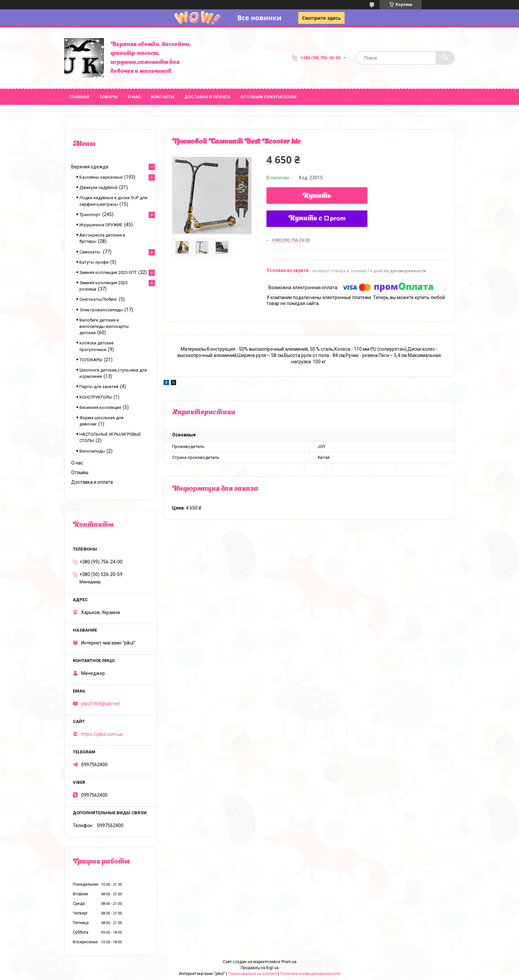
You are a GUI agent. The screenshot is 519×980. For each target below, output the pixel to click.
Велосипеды (92, 451)
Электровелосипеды (101, 310)
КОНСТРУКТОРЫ (96, 397)
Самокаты (90, 252)
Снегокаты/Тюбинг (98, 299)
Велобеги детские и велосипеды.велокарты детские (104, 326)
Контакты (163, 97)
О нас (134, 97)
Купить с (317, 219)
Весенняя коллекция (100, 407)
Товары (109, 97)
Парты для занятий (99, 387)
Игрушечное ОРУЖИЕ (101, 225)
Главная (79, 97)
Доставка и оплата (207, 97)
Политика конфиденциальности (310, 974)
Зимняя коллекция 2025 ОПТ (108, 272)
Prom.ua (289, 962)
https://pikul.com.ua (102, 734)
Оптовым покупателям (268, 97)
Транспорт (90, 215)
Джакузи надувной (98, 187)
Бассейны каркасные (101, 177)
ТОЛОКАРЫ (91, 360)
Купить (317, 196)
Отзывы (80, 472)
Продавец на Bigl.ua (260, 968)
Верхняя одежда (90, 167)
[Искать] (445, 58)
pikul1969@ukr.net (100, 704)
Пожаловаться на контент (253, 974)
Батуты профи (94, 262)
